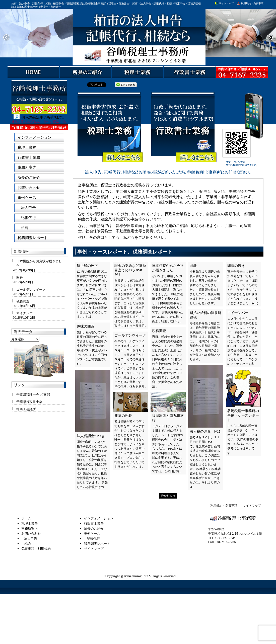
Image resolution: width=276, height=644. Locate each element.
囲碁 (193, 266)
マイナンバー (238, 313)
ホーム (26, 518)
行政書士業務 (29, 157)
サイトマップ (224, 3)
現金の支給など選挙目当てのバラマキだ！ (130, 270)
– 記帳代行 (27, 218)
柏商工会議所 (26, 409)
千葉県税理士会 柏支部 (33, 395)
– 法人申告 (27, 208)
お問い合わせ (29, 187)
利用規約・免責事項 (250, 3)
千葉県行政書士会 (29, 402)
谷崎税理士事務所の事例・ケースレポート (243, 415)
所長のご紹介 (29, 177)
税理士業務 (27, 147)
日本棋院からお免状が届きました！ (168, 268)
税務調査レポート (33, 238)
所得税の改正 (87, 266)
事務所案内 (27, 167)
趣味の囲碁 (86, 326)
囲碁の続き (236, 266)
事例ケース (27, 197)
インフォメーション (34, 137)
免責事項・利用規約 (36, 549)
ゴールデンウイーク (130, 335)
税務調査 (159, 331)
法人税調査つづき (91, 436)
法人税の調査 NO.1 (205, 431)
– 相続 (23, 228)
